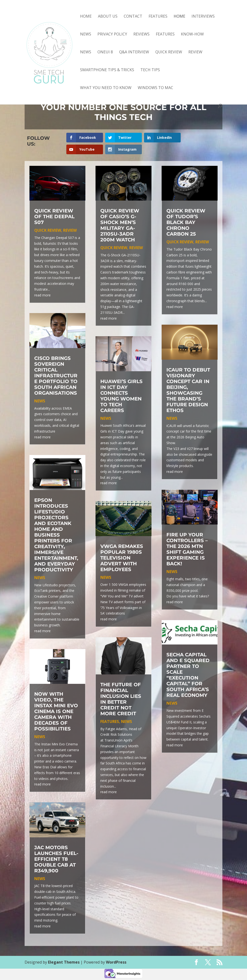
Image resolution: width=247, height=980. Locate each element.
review (195, 52)
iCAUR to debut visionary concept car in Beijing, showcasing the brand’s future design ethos (188, 390)
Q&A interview (134, 52)
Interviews (203, 17)
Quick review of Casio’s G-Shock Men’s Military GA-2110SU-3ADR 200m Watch (120, 225)
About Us (108, 17)
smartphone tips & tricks (107, 70)
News (86, 35)
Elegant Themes (64, 962)
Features (158, 17)
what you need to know (106, 88)
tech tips (150, 70)
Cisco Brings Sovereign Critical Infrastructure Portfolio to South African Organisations (56, 376)
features (165, 35)
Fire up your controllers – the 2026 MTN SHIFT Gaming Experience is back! (187, 549)
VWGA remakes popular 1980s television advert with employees (122, 558)
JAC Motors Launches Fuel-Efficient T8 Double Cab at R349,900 (56, 859)
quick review (169, 52)
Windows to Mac (155, 88)
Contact (133, 17)
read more (42, 295)
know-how (192, 35)
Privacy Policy (112, 35)
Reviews (141, 35)
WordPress (116, 962)
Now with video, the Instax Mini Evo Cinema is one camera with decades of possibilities (56, 711)
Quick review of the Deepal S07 (54, 217)
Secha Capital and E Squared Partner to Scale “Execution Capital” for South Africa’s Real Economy (188, 675)
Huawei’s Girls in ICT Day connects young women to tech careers (121, 396)
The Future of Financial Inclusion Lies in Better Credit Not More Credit (121, 699)
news (86, 52)
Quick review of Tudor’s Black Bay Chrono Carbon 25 (186, 222)
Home (86, 17)
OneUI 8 (105, 52)
